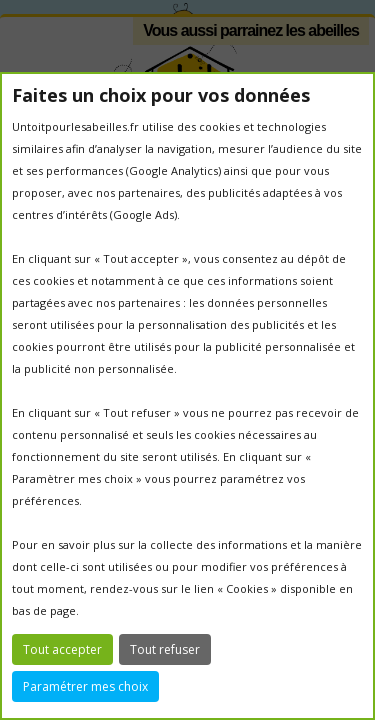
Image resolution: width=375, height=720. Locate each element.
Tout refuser (165, 649)
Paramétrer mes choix (85, 686)
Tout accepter (62, 649)
